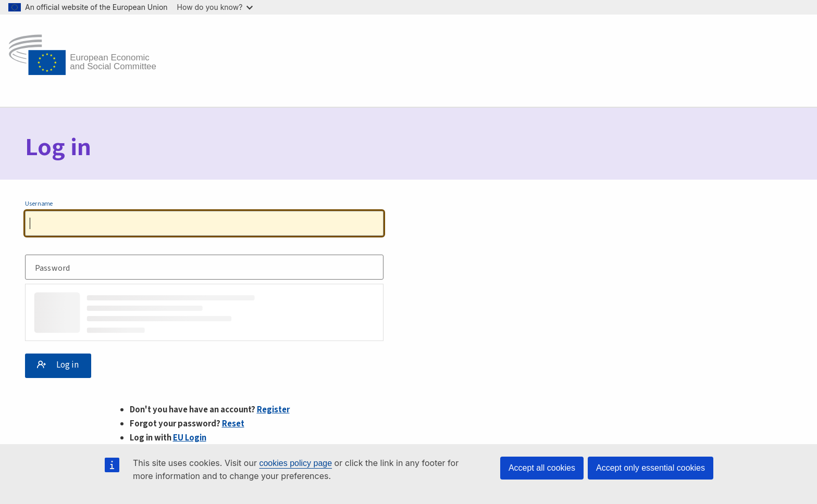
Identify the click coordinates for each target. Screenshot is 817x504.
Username (39, 204)
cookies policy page (295, 463)
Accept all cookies (542, 468)
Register (273, 410)
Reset (233, 424)
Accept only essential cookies (651, 468)
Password (52, 269)
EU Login (190, 438)
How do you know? (215, 7)
